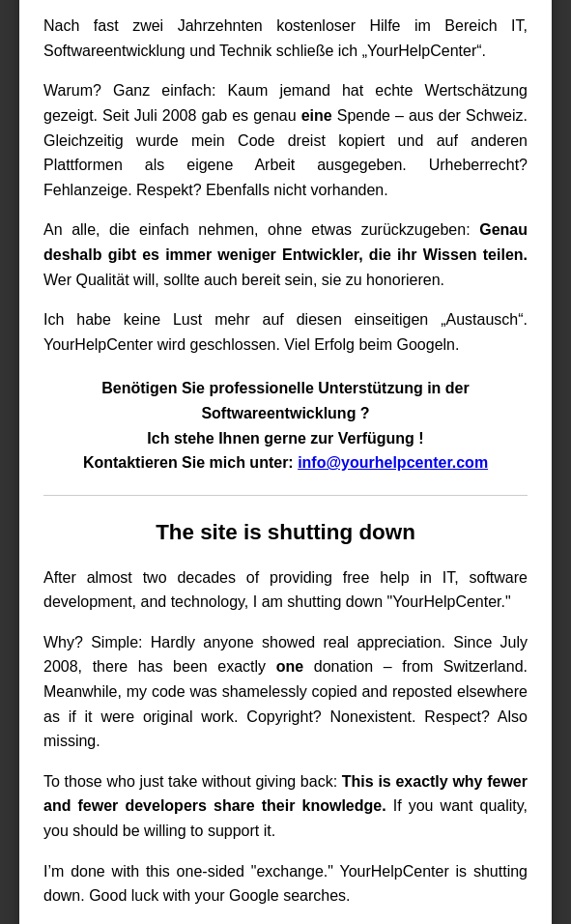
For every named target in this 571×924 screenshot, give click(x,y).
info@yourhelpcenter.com (393, 462)
